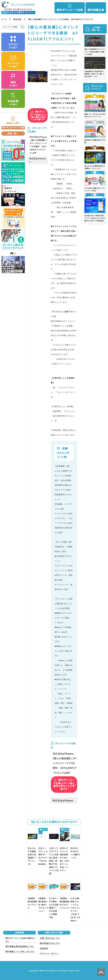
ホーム (4, 19)
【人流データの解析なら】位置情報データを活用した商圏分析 (54, 908)
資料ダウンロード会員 (70, 10)
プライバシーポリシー (50, 954)
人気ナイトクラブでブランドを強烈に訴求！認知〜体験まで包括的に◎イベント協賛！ (54, 861)
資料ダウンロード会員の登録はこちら (20, 940)
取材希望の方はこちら (50, 943)
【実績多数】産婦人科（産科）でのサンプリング (43, 905)
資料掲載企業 (96, 10)
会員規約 (44, 948)
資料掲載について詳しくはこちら (20, 952)
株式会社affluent (63, 801)
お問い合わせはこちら (50, 938)
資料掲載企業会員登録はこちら (20, 946)
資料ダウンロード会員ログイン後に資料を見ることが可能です (38, 115)
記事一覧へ (13, 134)
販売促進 (18, 19)
